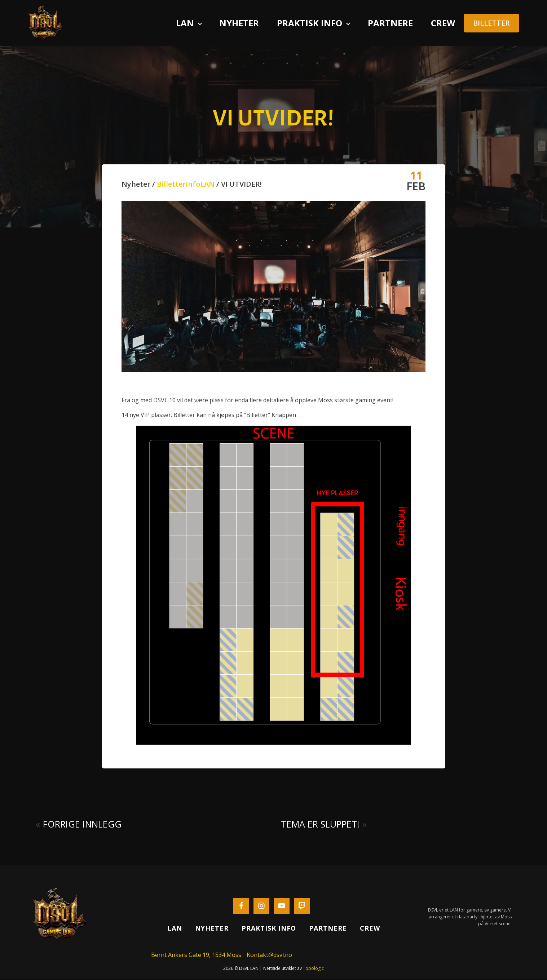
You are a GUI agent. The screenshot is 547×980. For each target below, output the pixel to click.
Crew (443, 23)
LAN (207, 185)
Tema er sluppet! (320, 825)
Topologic (313, 969)
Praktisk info (310, 23)
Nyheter (239, 23)
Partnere (390, 23)
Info (193, 185)
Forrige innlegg (82, 825)
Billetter (171, 185)
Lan (185, 23)
